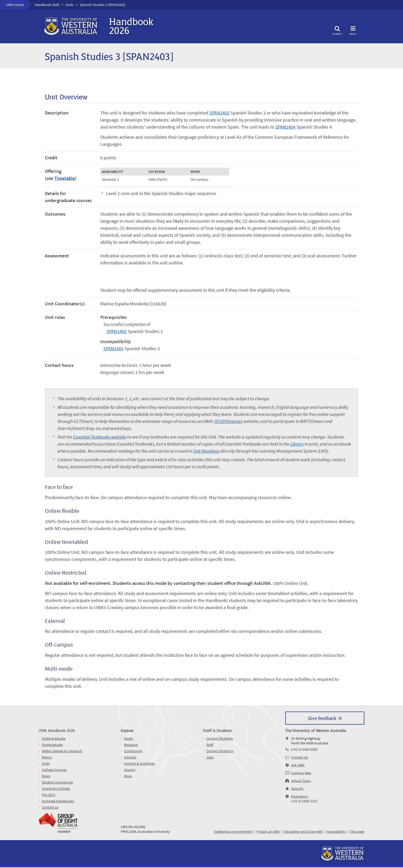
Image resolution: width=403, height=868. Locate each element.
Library (297, 444)
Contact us (50, 807)
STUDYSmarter (229, 421)
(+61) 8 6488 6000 (304, 749)
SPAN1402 (219, 113)
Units (70, 5)
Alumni (130, 770)
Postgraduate (52, 745)
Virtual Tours (301, 781)
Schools (130, 757)
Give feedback (322, 718)
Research (131, 745)
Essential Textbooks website (100, 437)
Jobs (210, 757)
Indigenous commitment (233, 831)
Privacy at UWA (268, 831)
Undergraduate (54, 738)
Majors (47, 757)
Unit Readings (206, 451)
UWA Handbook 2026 (57, 730)
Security (297, 788)
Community (133, 751)
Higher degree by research (62, 751)
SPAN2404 (285, 127)
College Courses (54, 770)
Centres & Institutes (139, 763)
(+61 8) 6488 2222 (304, 801)
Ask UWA (298, 765)
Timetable (65, 178)
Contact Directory (220, 751)
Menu (353, 30)
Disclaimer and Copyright (303, 831)
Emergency (300, 796)
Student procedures (57, 782)
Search (337, 30)
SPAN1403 (113, 348)
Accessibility (336, 831)
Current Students (220, 738)
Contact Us (300, 757)
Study (129, 738)
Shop (128, 776)
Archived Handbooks (58, 801)
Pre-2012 (49, 795)
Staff (210, 745)
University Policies (56, 788)
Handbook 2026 (47, 5)
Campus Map (301, 773)
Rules (46, 776)
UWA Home (15, 5)
